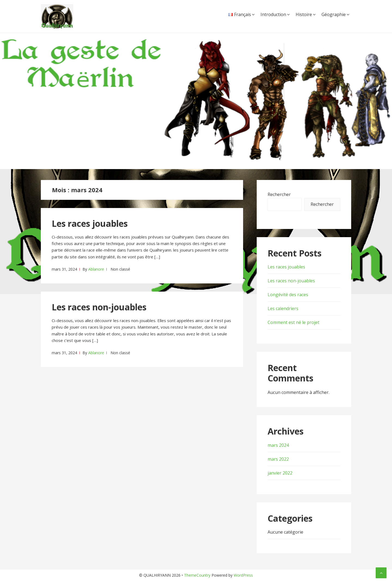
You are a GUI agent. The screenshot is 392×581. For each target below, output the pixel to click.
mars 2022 (278, 459)
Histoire (304, 14)
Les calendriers (283, 308)
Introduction (273, 14)
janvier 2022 (280, 473)
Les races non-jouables (99, 307)
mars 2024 (278, 445)
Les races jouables (90, 223)
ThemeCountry (197, 575)
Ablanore (96, 269)
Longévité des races (288, 295)
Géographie (334, 14)
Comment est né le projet (293, 322)
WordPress (243, 575)
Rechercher (279, 194)
